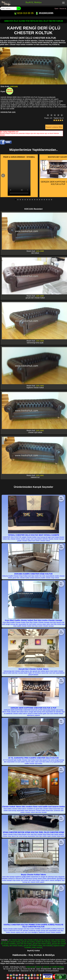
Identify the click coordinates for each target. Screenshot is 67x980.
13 (44, 200)
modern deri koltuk (58, 942)
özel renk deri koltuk (24, 944)
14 (47, 200)
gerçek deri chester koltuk (11, 942)
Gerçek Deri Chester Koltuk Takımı (34, 669)
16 (52, 200)
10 (37, 200)
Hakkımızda (30, 967)
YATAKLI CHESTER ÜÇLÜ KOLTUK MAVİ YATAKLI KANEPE (34, 535)
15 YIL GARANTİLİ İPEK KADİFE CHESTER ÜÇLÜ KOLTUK (33, 758)
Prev (3, 176)
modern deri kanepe (43, 942)
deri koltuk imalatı (16, 946)
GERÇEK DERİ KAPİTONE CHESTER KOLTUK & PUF (33, 708)
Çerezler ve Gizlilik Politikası (54, 967)
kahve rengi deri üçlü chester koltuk (52, 940)
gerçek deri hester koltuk (42, 944)
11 (40, 200)
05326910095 (44, 13)
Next (64, 176)
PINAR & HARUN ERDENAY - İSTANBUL (19, 157)
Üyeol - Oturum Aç (60, 9)
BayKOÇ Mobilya (34, 2)
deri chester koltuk (31, 940)
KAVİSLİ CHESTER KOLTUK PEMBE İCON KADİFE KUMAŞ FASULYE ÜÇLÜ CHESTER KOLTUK (33, 926)
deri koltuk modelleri (8, 944)
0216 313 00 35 (24, 13)
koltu (34, 947)
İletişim (39, 967)
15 (49, 200)
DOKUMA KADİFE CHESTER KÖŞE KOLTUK (33, 574)
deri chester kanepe (16, 940)
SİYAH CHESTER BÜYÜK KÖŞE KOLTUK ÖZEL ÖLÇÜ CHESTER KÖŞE (33, 832)
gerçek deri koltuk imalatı (33, 946)
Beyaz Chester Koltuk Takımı (33, 875)
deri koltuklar (48, 946)
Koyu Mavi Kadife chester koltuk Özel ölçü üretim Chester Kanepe (34, 620)
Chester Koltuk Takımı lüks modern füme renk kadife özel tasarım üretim (33, 807)
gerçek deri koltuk (28, 942)
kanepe (39, 947)
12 (42, 200)
